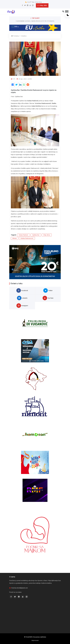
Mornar (15, 238)
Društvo (24, 36)
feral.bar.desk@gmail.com (20, 588)
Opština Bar (36, 235)
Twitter (48, 290)
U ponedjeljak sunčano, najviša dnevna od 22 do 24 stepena (35, 21)
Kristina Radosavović (27, 238)
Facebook (22, 290)
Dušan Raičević (24, 235)
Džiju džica (47, 235)
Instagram (22, 306)
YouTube (48, 298)
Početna (15, 36)
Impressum (35, 640)
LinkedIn (22, 298)
